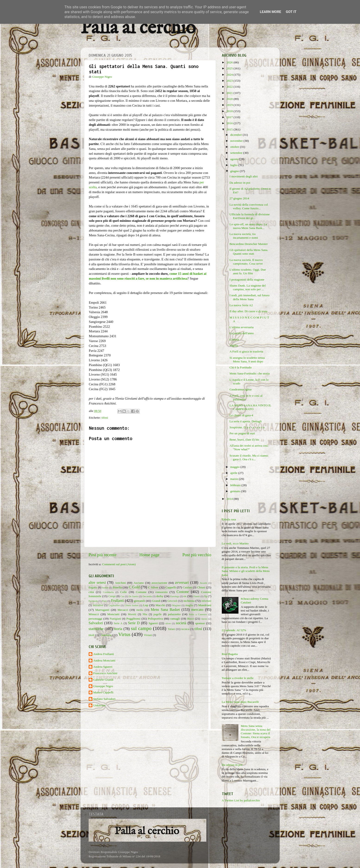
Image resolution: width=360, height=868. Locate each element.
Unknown (99, 705)
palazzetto (174, 614)
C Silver (153, 587)
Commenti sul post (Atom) (119, 564)
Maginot (177, 605)
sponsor (200, 623)
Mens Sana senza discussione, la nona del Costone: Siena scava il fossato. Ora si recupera (256, 732)
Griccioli (172, 601)
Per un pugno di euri (242, 433)
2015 (230, 129)
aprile (234, 473)
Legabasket (114, 605)
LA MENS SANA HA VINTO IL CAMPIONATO (250, 407)
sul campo (141, 628)
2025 (230, 68)
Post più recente (103, 555)
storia (118, 629)
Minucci (94, 614)
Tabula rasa (229, 519)
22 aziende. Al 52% (234, 630)
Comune (141, 592)
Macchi (160, 605)
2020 (230, 99)
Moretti (132, 614)
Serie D (134, 623)
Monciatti (114, 614)
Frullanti (117, 601)
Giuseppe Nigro (103, 686)
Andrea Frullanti (104, 654)
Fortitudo (93, 601)
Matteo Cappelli (103, 692)
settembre (237, 153)
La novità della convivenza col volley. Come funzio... (249, 206)
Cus (122, 596)
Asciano (139, 583)
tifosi (105, 418)
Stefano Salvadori (104, 699)
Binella (117, 587)
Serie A (118, 623)
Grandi (156, 601)
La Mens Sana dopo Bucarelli (240, 702)
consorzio (161, 592)
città (91, 592)
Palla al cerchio (138, 28)
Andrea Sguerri (103, 667)
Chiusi (201, 587)
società (181, 623)
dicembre (237, 135)
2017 (230, 117)
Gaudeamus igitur (241, 389)
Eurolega (175, 596)
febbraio (236, 485)
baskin (105, 587)
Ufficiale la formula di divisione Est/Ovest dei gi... (250, 216)
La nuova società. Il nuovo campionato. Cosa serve (246, 262)
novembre (237, 141)
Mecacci (123, 610)
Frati (104, 601)
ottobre (235, 147)
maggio (235, 467)
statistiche (96, 629)
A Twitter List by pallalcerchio (241, 800)
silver (168, 623)
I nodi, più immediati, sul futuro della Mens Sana (249, 297)
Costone (183, 592)
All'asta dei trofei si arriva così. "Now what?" (249, 447)
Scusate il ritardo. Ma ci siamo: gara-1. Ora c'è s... (249, 457)
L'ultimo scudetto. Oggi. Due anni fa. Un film (248, 271)
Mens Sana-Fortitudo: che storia (250, 373)
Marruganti (102, 610)
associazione (159, 583)
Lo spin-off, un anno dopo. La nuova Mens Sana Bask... (248, 226)
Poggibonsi (133, 619)
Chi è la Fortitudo (241, 367)
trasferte (106, 635)
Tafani (171, 629)
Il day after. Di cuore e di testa (248, 311)
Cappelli (171, 587)
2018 (230, 111)
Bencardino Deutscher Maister (249, 244)
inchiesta (189, 601)
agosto (235, 159)
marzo (235, 479)
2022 (230, 87)
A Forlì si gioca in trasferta (246, 351)
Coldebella (108, 592)
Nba (145, 614)
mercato (197, 610)
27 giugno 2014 (239, 198)
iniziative (98, 605)
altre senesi (97, 583)
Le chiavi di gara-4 (241, 415)
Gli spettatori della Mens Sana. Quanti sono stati (249, 252)
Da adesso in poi (240, 183)
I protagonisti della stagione (247, 280)
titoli (92, 635)
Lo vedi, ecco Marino (235, 543)
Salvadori (96, 623)
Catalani (188, 587)
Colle (124, 592)
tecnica (185, 629)
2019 (230, 105)
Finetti (197, 596)
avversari (182, 583)
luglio (234, 165)
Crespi (112, 596)
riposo (204, 619)
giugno (235, 171)
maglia (189, 605)
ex (185, 596)
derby (160, 596)
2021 (230, 93)
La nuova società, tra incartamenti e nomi (244, 236)
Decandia (147, 596)
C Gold (134, 587)
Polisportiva (155, 619)
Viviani (148, 635)
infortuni (206, 601)
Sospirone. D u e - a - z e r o (247, 427)
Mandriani (205, 605)
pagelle (158, 614)
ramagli (175, 619)
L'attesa (234, 339)
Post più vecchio (197, 555)
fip (206, 596)
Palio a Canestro (198, 614)
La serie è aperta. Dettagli (246, 421)
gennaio (236, 491)
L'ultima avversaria (241, 327)
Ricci (191, 619)
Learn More (270, 12)
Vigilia (234, 345)
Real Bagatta (230, 654)
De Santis (133, 596)
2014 (230, 499)
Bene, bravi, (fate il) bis (244, 440)
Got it (291, 12)
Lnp (146, 605)
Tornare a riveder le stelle (238, 678)
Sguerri (153, 623)
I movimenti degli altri (244, 176)
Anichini (120, 583)
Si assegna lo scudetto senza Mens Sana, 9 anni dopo (247, 360)
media (140, 610)
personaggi (95, 619)
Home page (149, 555)
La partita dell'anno (241, 333)
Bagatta (93, 587)
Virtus (124, 634)
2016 (230, 123)
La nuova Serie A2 (241, 305)
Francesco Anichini (105, 673)
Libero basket (131, 605)
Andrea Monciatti (104, 660)
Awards (204, 583)
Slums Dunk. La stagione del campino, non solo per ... (247, 287)
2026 (230, 62)
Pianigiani (115, 619)
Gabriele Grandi (103, 680)
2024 (230, 75)
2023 (230, 81)
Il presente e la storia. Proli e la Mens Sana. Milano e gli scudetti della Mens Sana (246, 571)
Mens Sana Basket (165, 610)
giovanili (140, 601)
